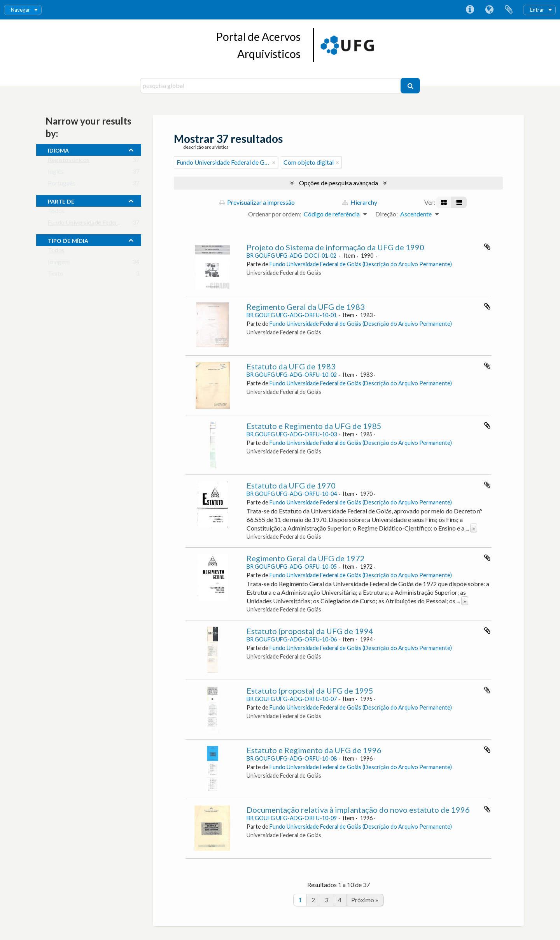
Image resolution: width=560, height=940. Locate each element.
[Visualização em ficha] (444, 202)
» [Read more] (474, 528)
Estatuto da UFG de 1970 (291, 485)
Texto (56, 275)
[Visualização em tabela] (459, 202)
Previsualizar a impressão (257, 202)
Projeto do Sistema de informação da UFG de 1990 (335, 247)
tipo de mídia (68, 240)
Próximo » (365, 900)
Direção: (387, 214)
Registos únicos (69, 161)
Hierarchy (360, 202)
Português (62, 185)
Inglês (56, 173)
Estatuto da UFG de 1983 (291, 366)
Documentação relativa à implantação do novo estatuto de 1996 (358, 810)
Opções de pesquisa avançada (339, 183)
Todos (56, 212)
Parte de (61, 200)
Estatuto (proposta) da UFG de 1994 (310, 631)
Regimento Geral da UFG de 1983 (306, 307)
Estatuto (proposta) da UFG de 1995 (310, 691)
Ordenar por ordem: (275, 214)
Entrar (537, 10)
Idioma (489, 10)
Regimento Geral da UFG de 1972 (306, 558)
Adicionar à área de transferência (487, 247)
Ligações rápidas (470, 10)
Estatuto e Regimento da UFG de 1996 (314, 750)
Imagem (59, 263)
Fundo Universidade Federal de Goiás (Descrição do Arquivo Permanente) (361, 264)
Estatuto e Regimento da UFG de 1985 (314, 426)
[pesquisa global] (271, 86)
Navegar (20, 10)
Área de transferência (509, 10)
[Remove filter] (274, 162)
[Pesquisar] (410, 86)
